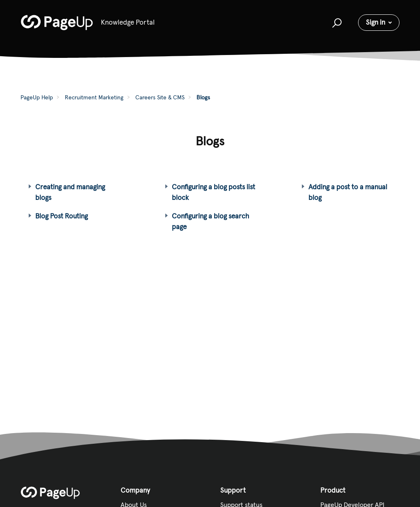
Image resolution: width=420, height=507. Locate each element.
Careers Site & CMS (160, 97)
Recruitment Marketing (94, 97)
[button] (336, 23)
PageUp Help (37, 97)
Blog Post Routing (62, 216)
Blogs (203, 97)
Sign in (375, 22)
